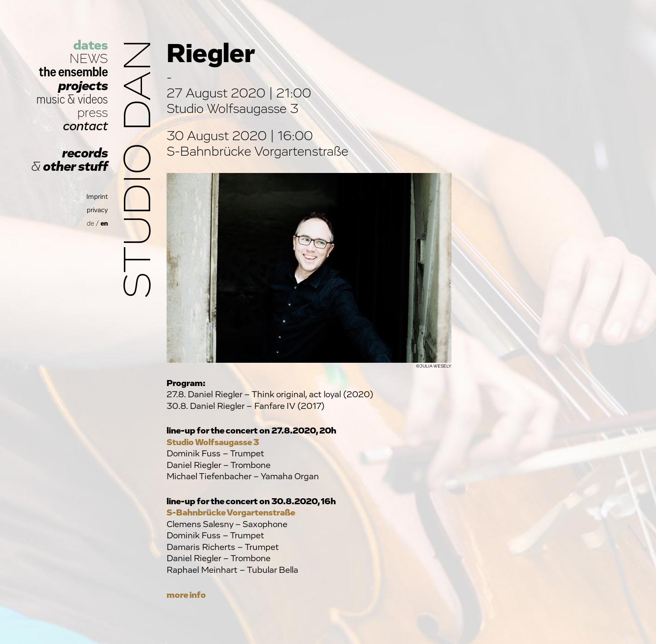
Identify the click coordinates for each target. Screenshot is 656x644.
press (93, 113)
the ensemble (73, 72)
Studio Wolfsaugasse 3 (213, 442)
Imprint (97, 197)
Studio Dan (139, 169)
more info (186, 595)
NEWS (89, 59)
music (51, 99)
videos (93, 99)
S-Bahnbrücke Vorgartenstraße (231, 513)
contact (85, 126)
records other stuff (69, 160)
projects (83, 86)
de (90, 224)
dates (91, 46)
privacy (97, 210)
